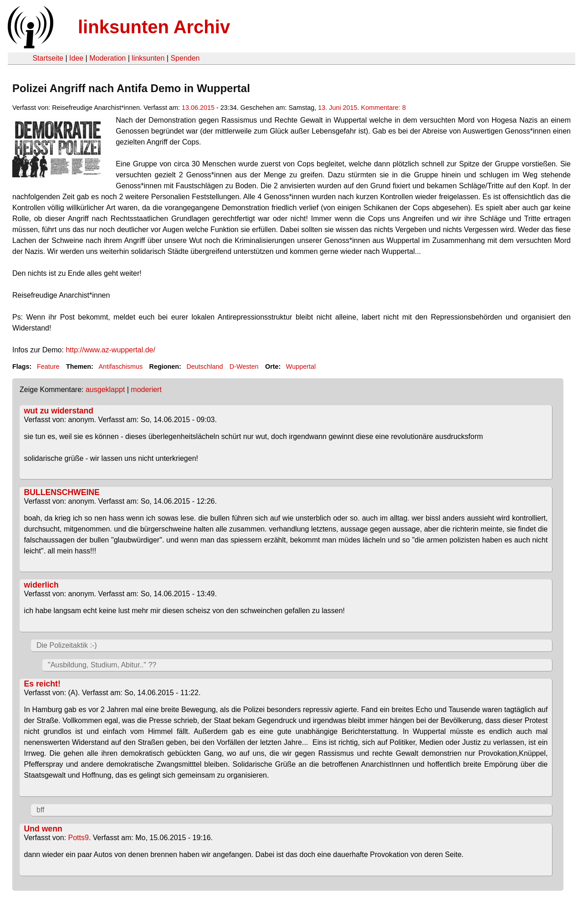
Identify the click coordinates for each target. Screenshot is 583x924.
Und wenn (43, 829)
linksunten (148, 58)
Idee (76, 58)
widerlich (41, 585)
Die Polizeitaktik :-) (66, 645)
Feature (48, 367)
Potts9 (79, 838)
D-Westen (244, 367)
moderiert (146, 390)
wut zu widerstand (59, 411)
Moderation (107, 58)
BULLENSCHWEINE (62, 492)
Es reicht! (42, 684)
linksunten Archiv (154, 27)
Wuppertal (301, 367)
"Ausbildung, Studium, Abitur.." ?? (102, 665)
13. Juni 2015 (338, 108)
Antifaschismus (120, 367)
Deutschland (205, 367)
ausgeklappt (105, 390)
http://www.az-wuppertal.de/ (110, 350)
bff (41, 810)
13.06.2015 (198, 108)
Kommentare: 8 (384, 108)
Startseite (48, 58)
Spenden (185, 58)
